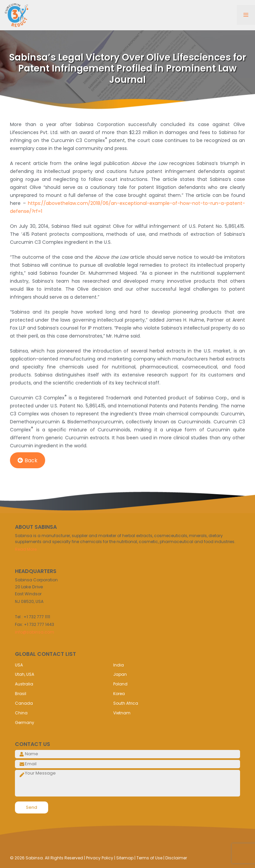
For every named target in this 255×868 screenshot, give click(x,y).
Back (28, 460)
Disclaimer (176, 858)
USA (19, 665)
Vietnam (122, 713)
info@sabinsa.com (35, 632)
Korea (119, 694)
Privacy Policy (100, 858)
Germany (25, 723)
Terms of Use (149, 858)
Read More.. (27, 549)
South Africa (126, 703)
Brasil (21, 694)
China (21, 713)
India (119, 665)
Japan (120, 674)
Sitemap (125, 858)
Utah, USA (25, 674)
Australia (24, 684)
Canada (24, 703)
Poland (120, 684)
